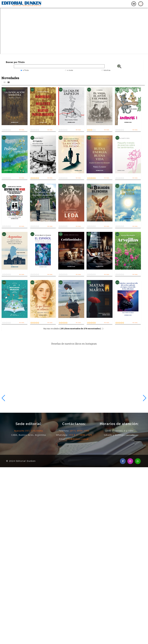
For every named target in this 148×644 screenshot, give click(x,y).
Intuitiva (107, 70)
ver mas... (22, 130)
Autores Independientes (27, 6)
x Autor (70, 70)
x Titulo (26, 70)
